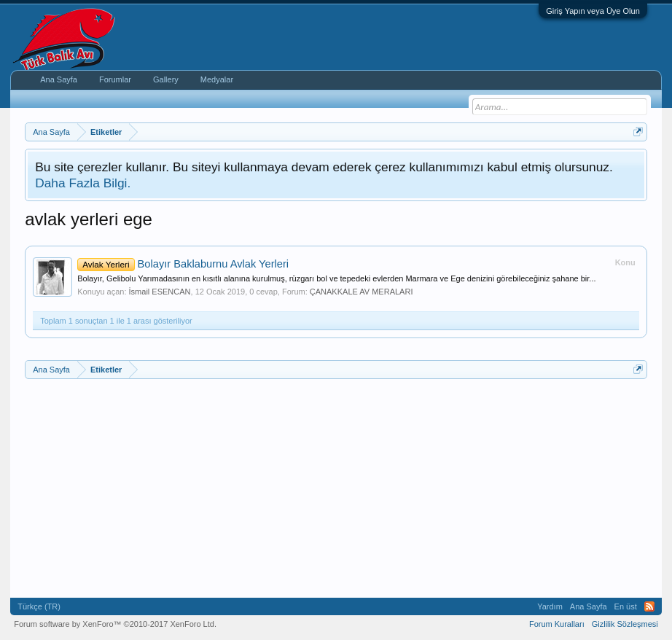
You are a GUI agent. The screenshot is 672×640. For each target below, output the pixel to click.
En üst (626, 606)
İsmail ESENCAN (160, 292)
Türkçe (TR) (39, 606)
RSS (649, 606)
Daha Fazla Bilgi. (83, 183)
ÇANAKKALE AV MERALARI (362, 292)
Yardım (550, 606)
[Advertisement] (336, 488)
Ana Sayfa (59, 79)
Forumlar (115, 79)
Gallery (166, 79)
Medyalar (217, 79)
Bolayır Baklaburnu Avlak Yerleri (183, 264)
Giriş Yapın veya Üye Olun (593, 11)
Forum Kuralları (557, 624)
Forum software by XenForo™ (115, 624)
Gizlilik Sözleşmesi (625, 624)
